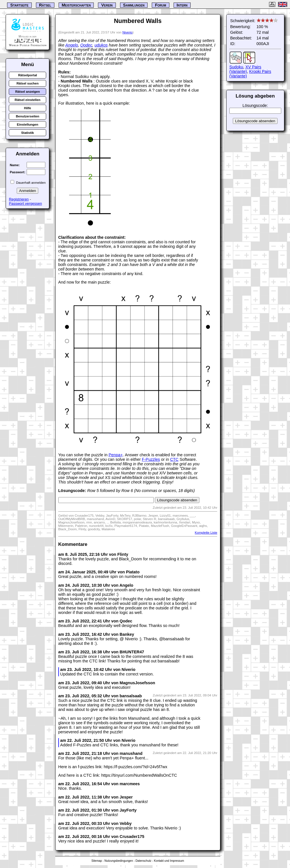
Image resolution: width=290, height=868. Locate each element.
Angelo (72, 45)
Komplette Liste (206, 533)
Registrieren (19, 199)
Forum (160, 5)
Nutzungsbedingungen (119, 861)
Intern (182, 5)
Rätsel (45, 5)
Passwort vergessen (25, 203)
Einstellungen (28, 124)
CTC (174, 459)
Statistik (28, 133)
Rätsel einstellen (28, 100)
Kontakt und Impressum (169, 861)
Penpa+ (116, 455)
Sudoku (236, 67)
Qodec (86, 45)
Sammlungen (134, 5)
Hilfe (28, 108)
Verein (107, 5)
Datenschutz (144, 861)
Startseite (19, 5)
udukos (101, 45)
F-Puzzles (151, 459)
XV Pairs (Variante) (245, 69)
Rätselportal (28, 75)
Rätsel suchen (27, 83)
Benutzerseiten (28, 116)
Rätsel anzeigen (28, 92)
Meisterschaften (76, 5)
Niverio (127, 32)
